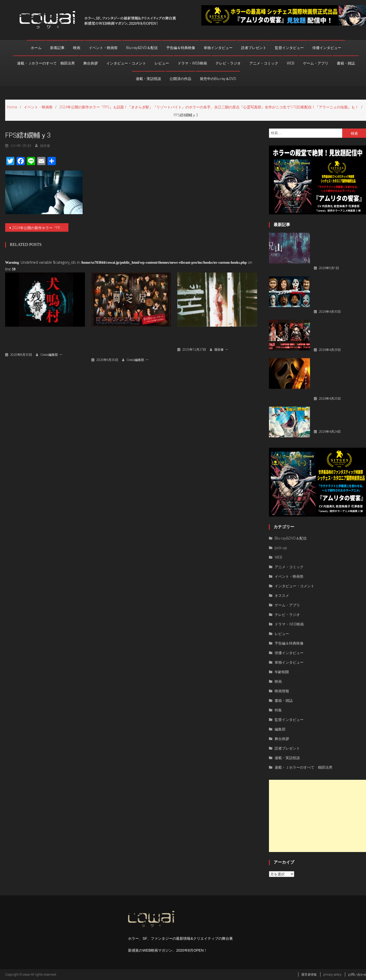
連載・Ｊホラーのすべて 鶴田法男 (46, 63)
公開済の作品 (180, 79)
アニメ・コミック (264, 63)
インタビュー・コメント (126, 63)
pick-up (281, 548)
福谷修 (219, 349)
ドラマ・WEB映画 (192, 63)
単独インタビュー (218, 48)
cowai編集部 (49, 354)
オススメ (282, 595)
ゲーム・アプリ (316, 63)
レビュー (162, 63)
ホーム (36, 48)
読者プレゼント (254, 48)
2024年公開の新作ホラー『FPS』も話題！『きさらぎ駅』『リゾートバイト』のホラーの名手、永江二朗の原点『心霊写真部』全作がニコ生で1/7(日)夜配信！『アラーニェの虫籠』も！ (40, 228)
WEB (291, 63)
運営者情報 (309, 974)
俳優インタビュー (327, 48)
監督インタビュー (289, 48)
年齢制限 (282, 672)
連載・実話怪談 (148, 79)
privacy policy (332, 974)
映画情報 (282, 691)
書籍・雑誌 (346, 63)
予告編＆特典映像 (181, 48)
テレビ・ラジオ (228, 63)
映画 (77, 48)
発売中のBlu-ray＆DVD (218, 79)
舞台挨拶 (91, 63)
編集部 (280, 729)
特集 (278, 710)
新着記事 (57, 48)
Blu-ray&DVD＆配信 (142, 48)
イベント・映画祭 (103, 48)
